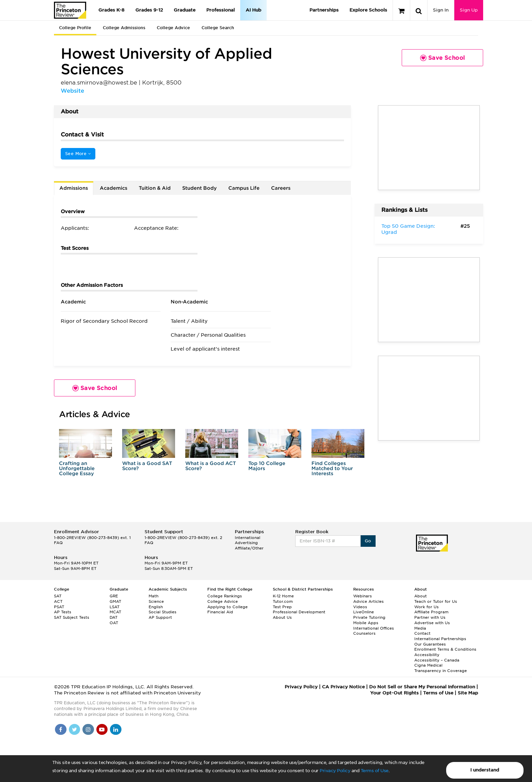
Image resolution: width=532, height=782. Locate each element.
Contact (422, 633)
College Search (218, 28)
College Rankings (225, 596)
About (421, 596)
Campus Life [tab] (244, 188)
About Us (282, 617)
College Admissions (124, 28)
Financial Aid (220, 612)
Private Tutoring (369, 617)
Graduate (185, 10)
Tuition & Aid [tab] (155, 188)
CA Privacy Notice (343, 687)
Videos (360, 607)
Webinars (363, 596)
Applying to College (227, 607)
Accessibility (427, 655)
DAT (113, 617)
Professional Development (299, 612)
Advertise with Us (432, 623)
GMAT (115, 601)
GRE (114, 596)
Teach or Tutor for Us (436, 601)
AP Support (160, 617)
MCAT (115, 612)
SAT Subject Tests (72, 617)
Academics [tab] (113, 188)
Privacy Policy (335, 771)
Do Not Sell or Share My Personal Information (422, 687)
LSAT (115, 607)
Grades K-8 (111, 10)
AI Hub (253, 10)
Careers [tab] (281, 188)
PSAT (59, 607)
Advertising (246, 543)
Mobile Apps (366, 623)
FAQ (58, 543)
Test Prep (282, 607)
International (248, 538)
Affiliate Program (431, 612)
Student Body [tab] (199, 188)
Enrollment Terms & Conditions (445, 649)
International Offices (374, 628)
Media (420, 628)
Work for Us (426, 607)
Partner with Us (430, 617)
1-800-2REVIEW (92, 538)
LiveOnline (364, 612)
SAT (58, 596)
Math (154, 596)
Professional (221, 10)
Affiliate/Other (249, 548)
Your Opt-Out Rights (394, 693)
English (156, 607)
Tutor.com (283, 601)
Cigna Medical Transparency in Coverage (441, 668)
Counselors (364, 633)
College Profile (75, 28)
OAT (114, 623)
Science (156, 601)
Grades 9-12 (149, 10)
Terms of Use (375, 771)
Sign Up (469, 10)
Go (368, 541)
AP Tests (63, 612)
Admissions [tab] (74, 188)
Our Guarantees (430, 644)
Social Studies (163, 612)
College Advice (173, 28)
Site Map (468, 693)
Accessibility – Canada (437, 660)
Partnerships (324, 10)
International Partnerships (440, 639)
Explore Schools (368, 10)
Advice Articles (368, 601)
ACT (58, 601)
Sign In (441, 10)
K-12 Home (283, 596)
